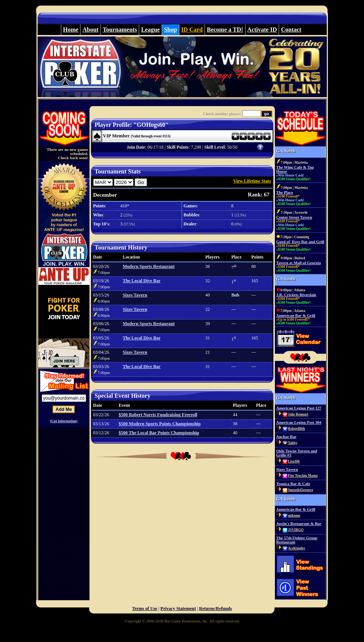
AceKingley (297, 548)
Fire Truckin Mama (303, 476)
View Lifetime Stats (252, 181)
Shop (171, 30)
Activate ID (262, 30)
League (150, 30)
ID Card (192, 30)
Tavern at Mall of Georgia (299, 263)
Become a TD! (225, 30)
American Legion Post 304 (299, 422)
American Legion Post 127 (299, 408)
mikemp (294, 516)
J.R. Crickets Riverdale (297, 295)
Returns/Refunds (215, 609)
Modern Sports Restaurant (149, 266)
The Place (285, 192)
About (90, 30)
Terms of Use (145, 609)
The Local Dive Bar (142, 281)
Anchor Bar (287, 437)
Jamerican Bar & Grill (296, 316)
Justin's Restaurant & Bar (299, 524)
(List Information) (64, 421)
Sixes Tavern (135, 295)
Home (71, 30)
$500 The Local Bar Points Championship (159, 433)
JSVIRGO (296, 530)
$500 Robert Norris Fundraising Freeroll (158, 415)
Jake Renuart (298, 414)
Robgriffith (297, 429)
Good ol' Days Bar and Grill (300, 242)
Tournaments (120, 30)
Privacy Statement (178, 609)
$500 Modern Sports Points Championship (160, 424)
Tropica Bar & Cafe (293, 484)
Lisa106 (294, 461)
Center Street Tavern (294, 217)
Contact (291, 30)
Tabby (293, 443)
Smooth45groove (301, 490)
